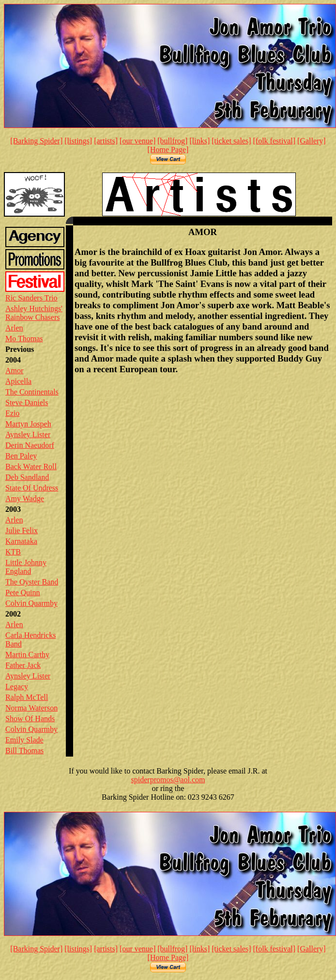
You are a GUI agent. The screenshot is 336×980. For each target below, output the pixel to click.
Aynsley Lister (28, 435)
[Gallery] (312, 141)
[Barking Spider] (36, 141)
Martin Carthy (27, 655)
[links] (199, 141)
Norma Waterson (31, 708)
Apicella (18, 381)
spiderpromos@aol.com (168, 780)
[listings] (78, 141)
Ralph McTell (27, 697)
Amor (14, 371)
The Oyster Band (32, 582)
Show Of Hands (30, 719)
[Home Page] (168, 150)
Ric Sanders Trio (31, 298)
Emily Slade (24, 740)
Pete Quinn (23, 593)
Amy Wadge (25, 498)
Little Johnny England (26, 567)
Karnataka (21, 541)
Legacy (17, 687)
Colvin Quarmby (31, 603)
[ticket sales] (231, 141)
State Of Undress (32, 488)
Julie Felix (22, 530)
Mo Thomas (24, 339)
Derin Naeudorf (30, 445)
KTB (13, 552)
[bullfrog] (172, 141)
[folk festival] (275, 141)
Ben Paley (21, 456)
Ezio (12, 413)
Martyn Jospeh (28, 424)
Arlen (14, 328)
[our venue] (137, 141)
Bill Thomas (24, 751)
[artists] (106, 141)
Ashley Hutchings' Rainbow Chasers (34, 313)
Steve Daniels (27, 403)
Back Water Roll (31, 466)
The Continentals (32, 392)
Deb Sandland (27, 477)
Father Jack (23, 665)
